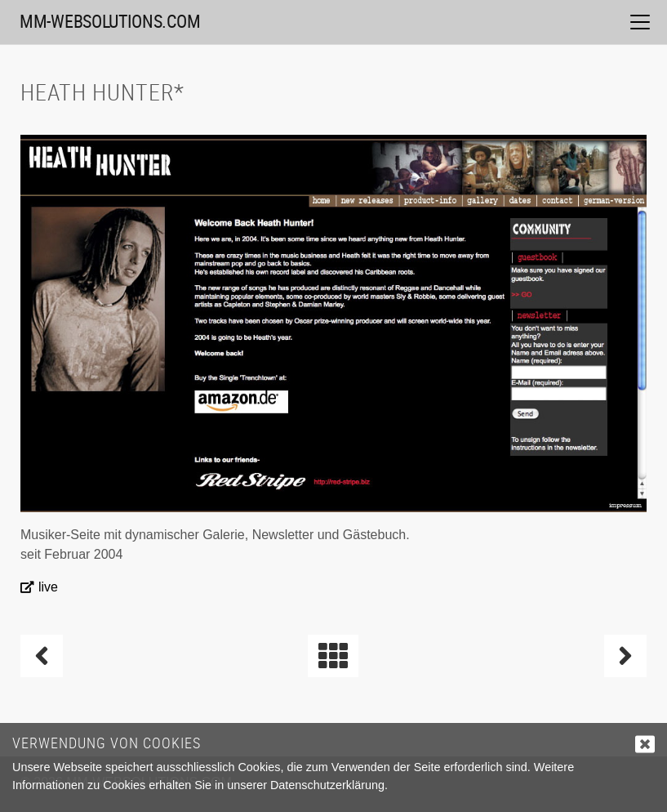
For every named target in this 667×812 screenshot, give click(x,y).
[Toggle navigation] (640, 22)
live (48, 587)
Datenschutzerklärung (327, 785)
